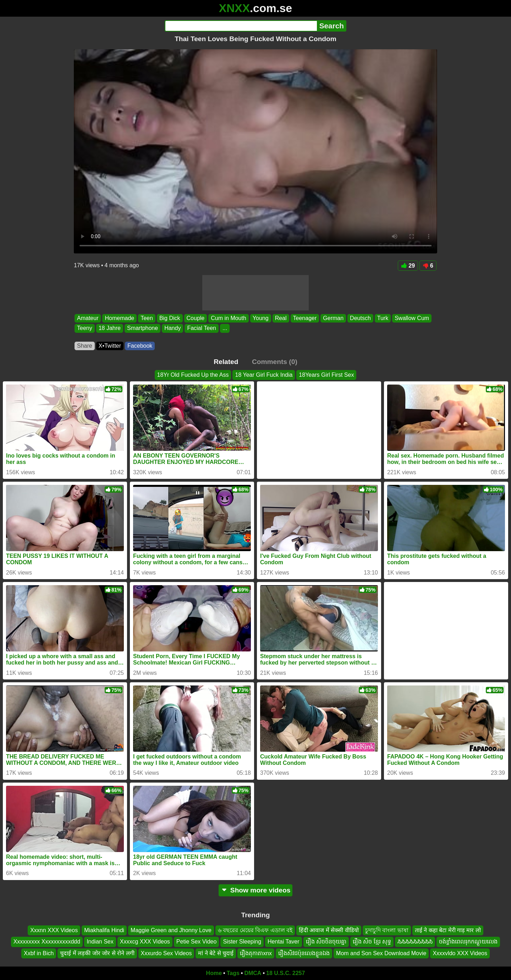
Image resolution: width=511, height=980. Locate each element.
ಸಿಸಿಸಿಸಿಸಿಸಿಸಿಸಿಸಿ (415, 942)
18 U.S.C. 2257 (285, 973)
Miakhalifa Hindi (104, 930)
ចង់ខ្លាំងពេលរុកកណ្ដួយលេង (468, 942)
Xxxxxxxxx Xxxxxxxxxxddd (47, 942)
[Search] (241, 26)
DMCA (253, 973)
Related (226, 362)
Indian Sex (100, 942)
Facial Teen (202, 328)
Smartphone (142, 328)
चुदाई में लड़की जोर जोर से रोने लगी (97, 953)
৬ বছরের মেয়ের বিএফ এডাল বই (255, 930)
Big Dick (170, 318)
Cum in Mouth (229, 318)
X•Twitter (110, 346)
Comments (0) (275, 362)
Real (281, 318)
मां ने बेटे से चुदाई (216, 953)
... (225, 328)
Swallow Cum (412, 318)
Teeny (85, 328)
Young (261, 318)
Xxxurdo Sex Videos (166, 953)
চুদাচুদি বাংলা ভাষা (387, 930)
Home (214, 973)
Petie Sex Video (197, 942)
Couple (196, 318)
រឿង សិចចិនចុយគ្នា (326, 942)
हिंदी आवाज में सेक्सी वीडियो (329, 930)
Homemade (119, 318)
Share (85, 346)
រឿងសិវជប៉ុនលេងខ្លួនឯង (304, 953)
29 (408, 266)
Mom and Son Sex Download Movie (381, 953)
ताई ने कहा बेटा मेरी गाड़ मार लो (448, 930)
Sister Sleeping (242, 942)
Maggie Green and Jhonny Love (171, 930)
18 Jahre (110, 328)
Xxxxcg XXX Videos (145, 942)
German (333, 318)
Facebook (140, 346)
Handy (172, 328)
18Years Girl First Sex (326, 375)
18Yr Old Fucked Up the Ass (193, 375)
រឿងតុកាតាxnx (256, 953)
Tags (233, 973)
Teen (147, 318)
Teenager (305, 318)
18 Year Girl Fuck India (264, 375)
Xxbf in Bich (39, 953)
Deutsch (360, 318)
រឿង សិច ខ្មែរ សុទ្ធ (372, 942)
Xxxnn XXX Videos (54, 930)
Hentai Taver (284, 942)
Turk (383, 318)
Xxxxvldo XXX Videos (460, 953)
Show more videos (256, 890)
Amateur (88, 318)
